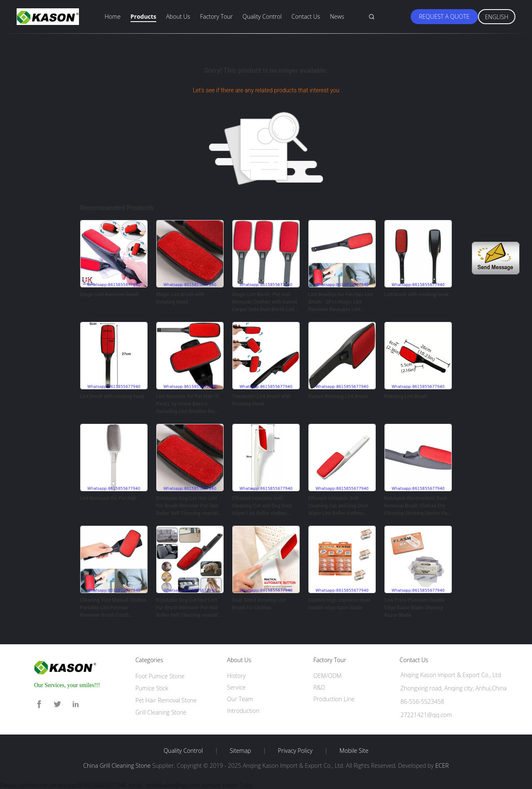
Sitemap (240, 751)
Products (143, 16)
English (497, 17)
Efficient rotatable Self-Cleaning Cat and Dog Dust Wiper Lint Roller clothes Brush (262, 506)
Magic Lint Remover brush (110, 294)
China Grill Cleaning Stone (117, 766)
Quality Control (262, 16)
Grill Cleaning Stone (161, 712)
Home (113, 16)
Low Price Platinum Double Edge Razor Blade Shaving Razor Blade (415, 608)
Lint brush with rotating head (417, 294)
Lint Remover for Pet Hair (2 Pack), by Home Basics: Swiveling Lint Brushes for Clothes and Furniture (188, 404)
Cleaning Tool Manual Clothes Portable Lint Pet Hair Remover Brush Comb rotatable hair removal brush (113, 608)
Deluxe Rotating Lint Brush (338, 396)
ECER (442, 766)
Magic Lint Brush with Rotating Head (181, 298)
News (337, 16)
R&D (319, 687)
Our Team (240, 699)
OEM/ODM (328, 676)
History (236, 676)
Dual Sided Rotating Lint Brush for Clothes (259, 604)
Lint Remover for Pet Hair (109, 498)
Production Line (334, 699)
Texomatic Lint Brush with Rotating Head (261, 400)
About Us (178, 16)
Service (236, 687)
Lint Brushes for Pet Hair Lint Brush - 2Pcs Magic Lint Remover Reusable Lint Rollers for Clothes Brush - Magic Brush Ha (341, 302)
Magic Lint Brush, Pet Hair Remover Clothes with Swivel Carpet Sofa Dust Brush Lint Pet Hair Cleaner (265, 302)
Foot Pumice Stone (160, 676)
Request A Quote (444, 16)
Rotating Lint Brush (406, 396)
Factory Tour (216, 16)
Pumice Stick (152, 688)
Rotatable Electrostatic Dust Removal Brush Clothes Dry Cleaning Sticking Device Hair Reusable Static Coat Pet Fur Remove (417, 506)
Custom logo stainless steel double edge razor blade (339, 604)
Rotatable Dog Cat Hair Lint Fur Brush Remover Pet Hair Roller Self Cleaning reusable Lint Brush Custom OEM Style (189, 506)
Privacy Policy (295, 751)
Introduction (243, 711)
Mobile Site (354, 751)
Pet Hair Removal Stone (166, 700)
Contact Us (306, 16)
